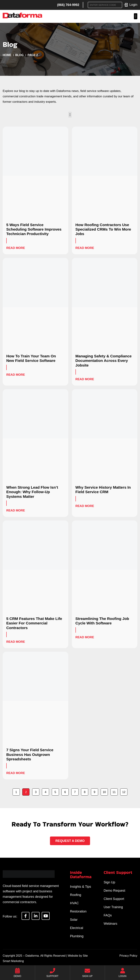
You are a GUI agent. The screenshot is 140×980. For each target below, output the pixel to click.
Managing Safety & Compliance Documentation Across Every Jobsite (104, 361)
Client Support (114, 899)
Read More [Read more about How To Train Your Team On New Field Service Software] (16, 375)
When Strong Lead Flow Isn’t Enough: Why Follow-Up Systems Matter (32, 492)
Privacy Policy (128, 956)
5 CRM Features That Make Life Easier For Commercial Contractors (34, 623)
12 (125, 791)
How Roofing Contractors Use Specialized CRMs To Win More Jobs (103, 229)
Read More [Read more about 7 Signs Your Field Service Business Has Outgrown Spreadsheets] (16, 773)
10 (105, 791)
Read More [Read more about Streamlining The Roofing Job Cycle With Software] (85, 637)
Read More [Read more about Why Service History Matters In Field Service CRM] (85, 506)
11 (115, 791)
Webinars (111, 924)
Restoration (78, 911)
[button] (136, 16)
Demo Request (114, 891)
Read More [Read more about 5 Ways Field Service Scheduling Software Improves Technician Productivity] (16, 248)
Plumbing (77, 936)
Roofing (76, 895)
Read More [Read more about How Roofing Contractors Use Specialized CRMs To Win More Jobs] (85, 248)
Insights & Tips (81, 887)
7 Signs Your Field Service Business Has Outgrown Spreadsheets (30, 754)
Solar (74, 920)
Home (7, 55)
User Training (113, 907)
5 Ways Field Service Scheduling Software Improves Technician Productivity (34, 229)
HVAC (74, 903)
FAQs (108, 915)
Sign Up (109, 882)
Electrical (77, 928)
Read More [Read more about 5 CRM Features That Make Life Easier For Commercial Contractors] (16, 642)
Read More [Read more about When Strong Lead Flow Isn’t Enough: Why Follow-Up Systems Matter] (16, 510)
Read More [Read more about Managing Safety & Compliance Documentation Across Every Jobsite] (85, 379)
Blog (19, 55)
